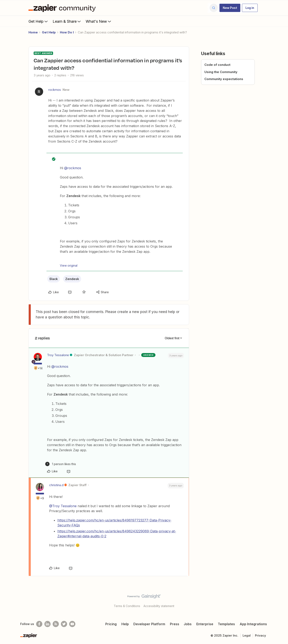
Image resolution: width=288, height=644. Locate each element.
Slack (54, 279)
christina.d (56, 485)
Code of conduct (217, 65)
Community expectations (224, 79)
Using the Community (221, 72)
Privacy (260, 635)
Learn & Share (67, 21)
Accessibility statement (159, 606)
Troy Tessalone (58, 355)
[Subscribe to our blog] (56, 624)
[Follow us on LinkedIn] (47, 624)
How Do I (67, 32)
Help (125, 624)
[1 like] (61, 464)
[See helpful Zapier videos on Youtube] (72, 624)
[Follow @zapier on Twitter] (64, 624)
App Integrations (253, 624)
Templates (226, 624)
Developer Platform (149, 624)
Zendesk (72, 279)
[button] (230, 8)
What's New (99, 21)
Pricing (111, 624)
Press (175, 624)
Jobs (188, 624)
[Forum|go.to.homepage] (63, 8)
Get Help (39, 21)
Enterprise (205, 624)
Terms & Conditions (127, 606)
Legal (247, 635)
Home (33, 32)
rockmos (55, 90)
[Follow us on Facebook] (39, 624)
